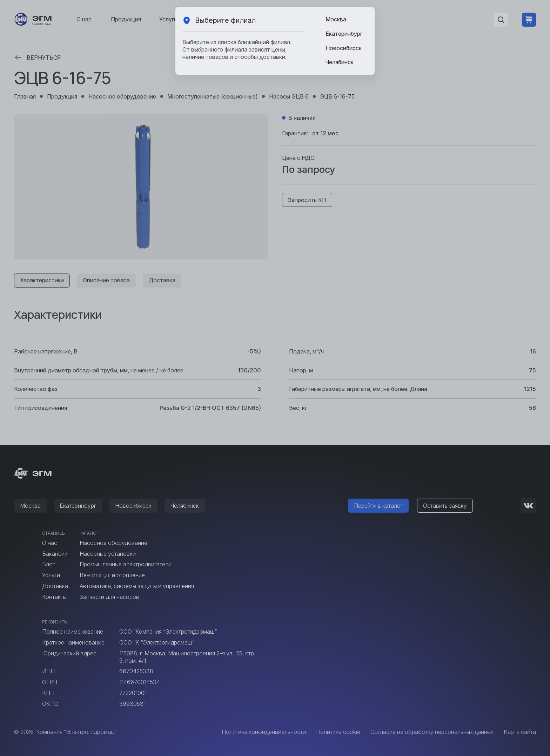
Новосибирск (344, 48)
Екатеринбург (344, 34)
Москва (336, 19)
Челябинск (340, 62)
